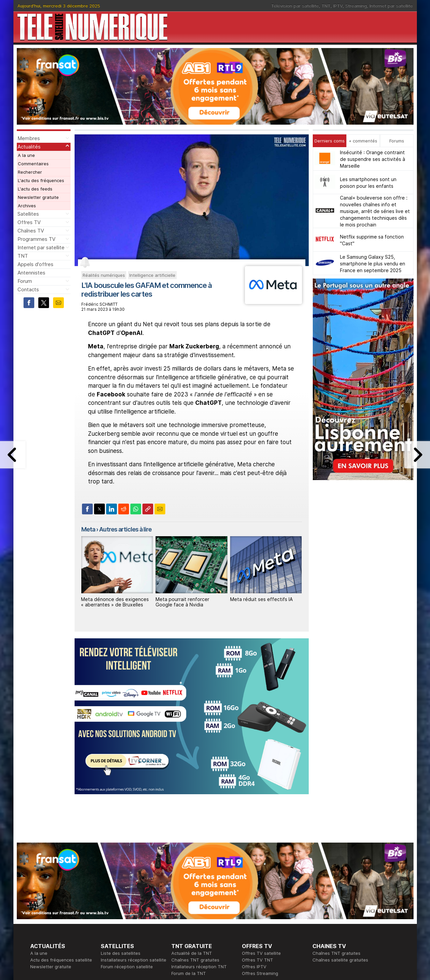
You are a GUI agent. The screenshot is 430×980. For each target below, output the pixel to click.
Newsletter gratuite (38, 197)
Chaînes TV (31, 231)
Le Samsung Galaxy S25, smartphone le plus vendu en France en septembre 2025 (373, 264)
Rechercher (30, 172)
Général (180, 922)
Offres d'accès (116, 922)
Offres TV (29, 222)
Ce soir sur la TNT (49, 915)
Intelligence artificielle (152, 275)
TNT (326, 6)
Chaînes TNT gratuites (195, 868)
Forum (25, 281)
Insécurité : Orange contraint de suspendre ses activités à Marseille (373, 159)
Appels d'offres (35, 264)
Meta (88, 529)
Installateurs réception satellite (134, 868)
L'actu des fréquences (41, 180)
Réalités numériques (104, 275)
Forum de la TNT (189, 881)
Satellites (28, 214)
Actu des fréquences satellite (61, 868)
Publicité (180, 915)
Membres (29, 138)
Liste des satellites (121, 861)
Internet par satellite (391, 6)
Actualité (110, 915)
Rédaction (182, 908)
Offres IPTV (254, 875)
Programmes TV (36, 239)
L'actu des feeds (35, 189)
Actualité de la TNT (192, 861)
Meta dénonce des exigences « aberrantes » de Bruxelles (115, 602)
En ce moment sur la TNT (57, 908)
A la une (26, 155)
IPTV (338, 6)
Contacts (28, 289)
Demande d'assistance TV (199, 928)
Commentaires (33, 164)
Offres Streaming (260, 881)
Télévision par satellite (295, 6)
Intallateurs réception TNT (199, 875)
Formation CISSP (259, 915)
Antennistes (31, 273)
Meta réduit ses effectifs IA (261, 599)
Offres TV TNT (257, 868)
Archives (27, 206)
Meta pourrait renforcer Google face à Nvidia (182, 602)
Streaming (356, 6)
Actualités (29, 147)
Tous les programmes (53, 922)
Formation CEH (257, 908)
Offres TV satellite (261, 861)
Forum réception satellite (127, 875)
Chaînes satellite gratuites (340, 868)
